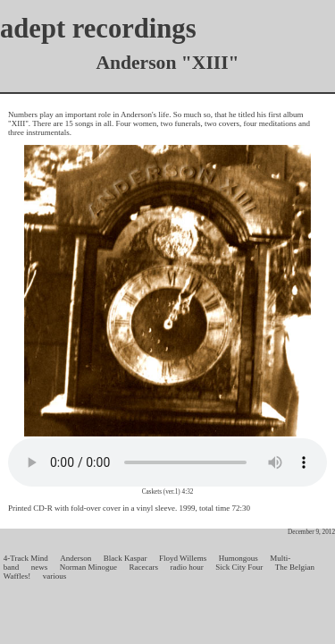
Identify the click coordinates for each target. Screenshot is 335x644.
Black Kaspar (126, 558)
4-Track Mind (26, 558)
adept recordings (98, 29)
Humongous (239, 558)
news (40, 567)
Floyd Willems (183, 558)
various (55, 576)
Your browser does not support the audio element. (167, 462)
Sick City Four (239, 567)
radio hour (186, 567)
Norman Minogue (88, 567)
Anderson (75, 558)
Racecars (144, 567)
